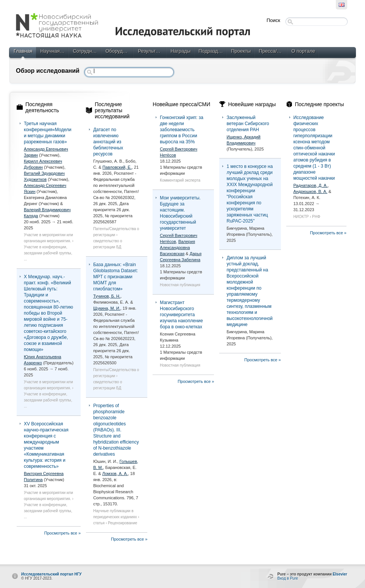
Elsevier (340, 574)
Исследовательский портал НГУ (51, 574)
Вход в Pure (288, 578)
